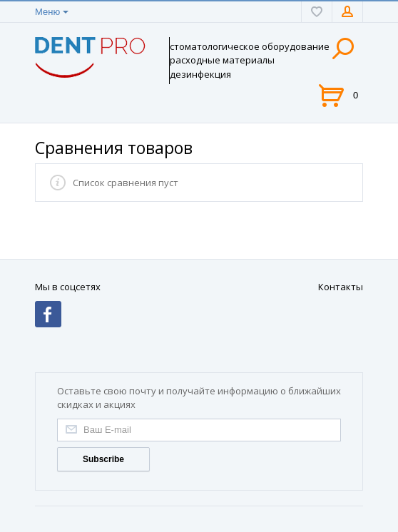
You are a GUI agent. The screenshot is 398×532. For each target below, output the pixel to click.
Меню (47, 12)
